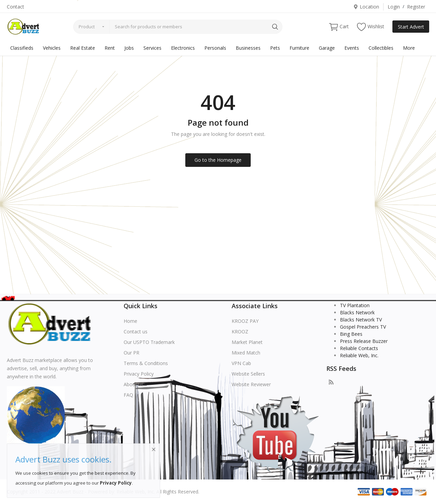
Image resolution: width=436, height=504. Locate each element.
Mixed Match (246, 353)
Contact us (136, 332)
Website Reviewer (251, 384)
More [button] (409, 48)
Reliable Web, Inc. (359, 355)
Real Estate (83, 48)
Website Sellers (248, 374)
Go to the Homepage (218, 160)
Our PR (131, 353)
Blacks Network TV (361, 320)
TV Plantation (355, 305)
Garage (327, 48)
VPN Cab (241, 363)
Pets (275, 48)
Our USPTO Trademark (149, 342)
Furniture (299, 48)
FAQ (128, 395)
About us (134, 384)
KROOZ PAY (245, 321)
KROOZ (240, 332)
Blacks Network (357, 312)
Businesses (248, 48)
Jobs (129, 48)
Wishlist (371, 27)
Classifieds (22, 48)
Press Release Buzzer (364, 341)
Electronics (183, 48)
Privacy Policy (139, 374)
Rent (110, 48)
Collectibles (381, 48)
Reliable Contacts (359, 348)
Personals (215, 48)
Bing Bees (351, 334)
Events (352, 48)
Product (87, 27)
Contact (15, 7)
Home (130, 321)
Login (394, 7)
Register (416, 7)
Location (366, 7)
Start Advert (411, 27)
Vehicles (52, 48)
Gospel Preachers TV (363, 327)
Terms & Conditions (146, 363)
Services (152, 48)
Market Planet (247, 342)
